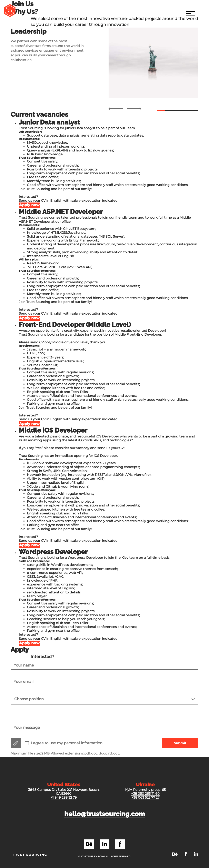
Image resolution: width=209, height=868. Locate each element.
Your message (27, 728)
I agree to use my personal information (67, 743)
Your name (24, 665)
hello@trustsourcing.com (105, 814)
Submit (180, 743)
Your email (24, 682)
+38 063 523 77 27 (145, 797)
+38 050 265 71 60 (145, 794)
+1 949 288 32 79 (64, 797)
